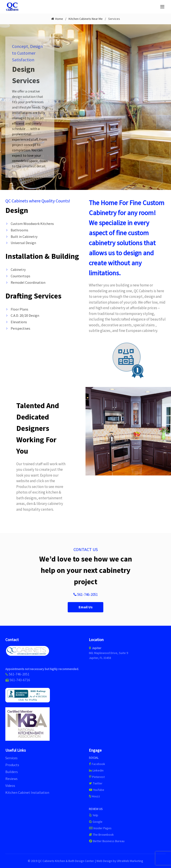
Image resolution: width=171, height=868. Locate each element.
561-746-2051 (85, 595)
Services (11, 758)
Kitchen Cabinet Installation (27, 792)
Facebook (98, 764)
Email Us (86, 607)
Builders (12, 772)
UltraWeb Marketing (130, 861)
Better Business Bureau (107, 841)
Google (96, 822)
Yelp (94, 815)
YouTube (97, 790)
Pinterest (97, 777)
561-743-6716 (20, 680)
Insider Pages (100, 828)
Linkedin (96, 770)
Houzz (94, 796)
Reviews (11, 779)
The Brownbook (101, 835)
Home (59, 19)
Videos (10, 786)
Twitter (96, 783)
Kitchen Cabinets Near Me (86, 19)
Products (12, 765)
